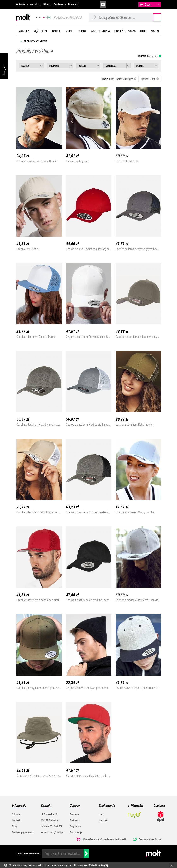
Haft (101, 814)
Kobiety (24, 31)
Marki (155, 31)
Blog (46, 4)
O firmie (20, 4)
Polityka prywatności (23, 832)
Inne (143, 31)
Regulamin (75, 826)
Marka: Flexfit (150, 79)
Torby (82, 31)
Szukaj (153, 17)
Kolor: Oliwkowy (126, 79)
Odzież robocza (125, 31)
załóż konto (131, 5)
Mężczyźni (41, 31)
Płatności (73, 4)
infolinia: (112, 5)
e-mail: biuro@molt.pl (52, 832)
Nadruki (103, 820)
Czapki (69, 31)
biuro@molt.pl (103, 5)
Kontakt (34, 4)
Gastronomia (100, 31)
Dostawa (58, 4)
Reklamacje (76, 832)
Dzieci (56, 31)
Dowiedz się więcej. (98, 865)
